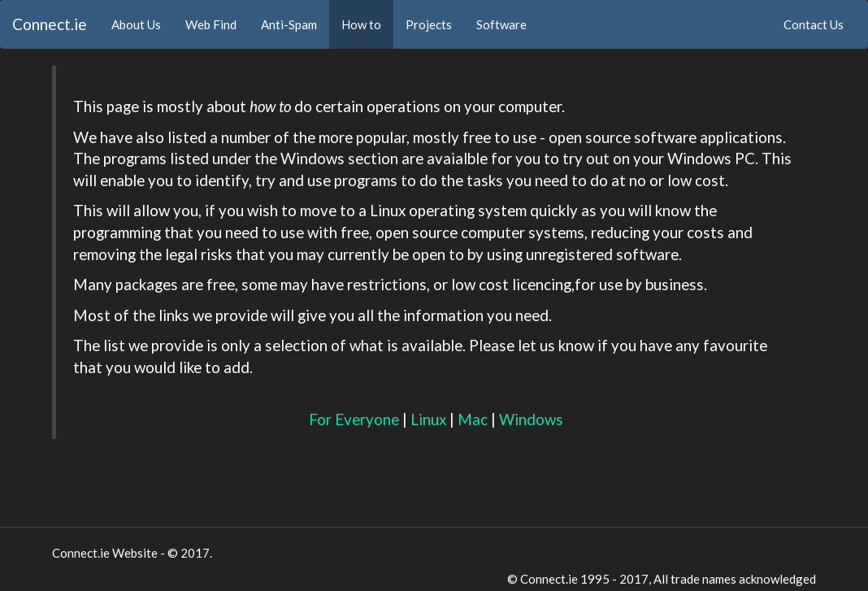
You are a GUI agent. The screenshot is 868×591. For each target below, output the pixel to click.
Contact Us (814, 24)
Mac (473, 419)
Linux (428, 419)
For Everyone (354, 419)
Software (501, 24)
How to (361, 24)
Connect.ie (50, 24)
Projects (429, 24)
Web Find (211, 24)
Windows (531, 419)
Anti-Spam (289, 24)
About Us (142, 24)
